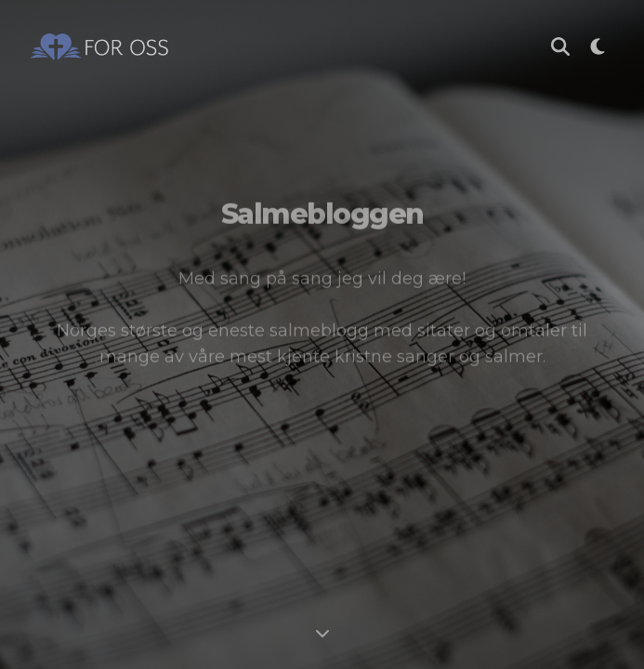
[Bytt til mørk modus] (598, 46)
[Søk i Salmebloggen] (560, 46)
